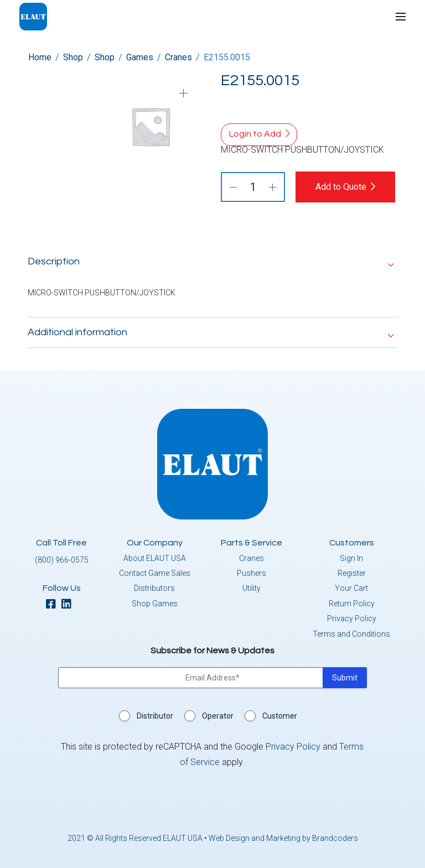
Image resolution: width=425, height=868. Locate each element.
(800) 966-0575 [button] (62, 560)
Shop (73, 57)
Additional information (77, 332)
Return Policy (352, 604)
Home (40, 57)
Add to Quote (341, 187)
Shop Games (155, 604)
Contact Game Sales (155, 573)
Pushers (252, 573)
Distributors (154, 588)
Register (352, 573)
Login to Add (255, 134)
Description (54, 261)
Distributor (155, 716)
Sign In (351, 558)
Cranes (178, 57)
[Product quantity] (253, 187)
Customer (280, 716)
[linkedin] (69, 605)
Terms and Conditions (351, 634)
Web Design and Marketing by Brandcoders (283, 838)
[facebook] (54, 605)
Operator (218, 716)
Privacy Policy (352, 618)
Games (140, 57)
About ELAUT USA (155, 558)
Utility (252, 588)
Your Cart (351, 588)
